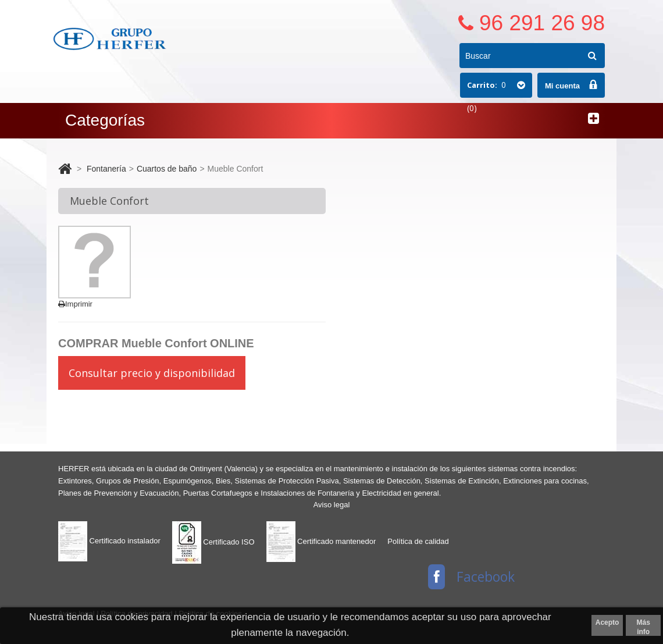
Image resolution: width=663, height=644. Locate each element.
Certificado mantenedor (321, 541)
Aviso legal (332, 505)
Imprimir (75, 304)
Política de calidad (418, 541)
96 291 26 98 (542, 23)
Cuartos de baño (167, 169)
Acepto (607, 622)
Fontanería (106, 169)
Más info (644, 627)
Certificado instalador (109, 541)
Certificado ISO (213, 542)
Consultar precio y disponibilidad (152, 373)
